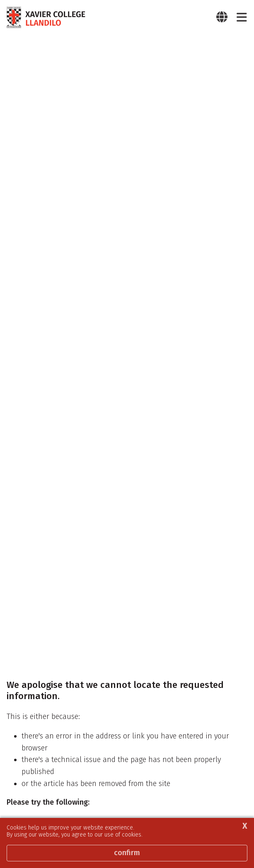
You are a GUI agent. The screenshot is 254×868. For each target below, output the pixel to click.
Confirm (127, 853)
